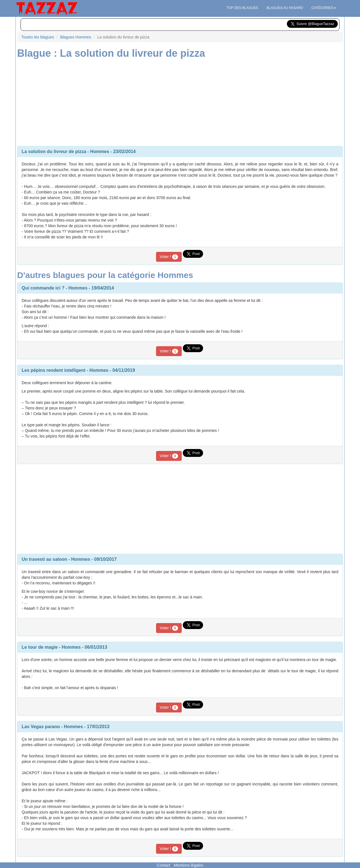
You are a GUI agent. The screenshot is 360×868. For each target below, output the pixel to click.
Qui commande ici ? (43, 288)
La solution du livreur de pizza (54, 151)
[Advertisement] (180, 101)
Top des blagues (242, 8)
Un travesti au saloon (44, 559)
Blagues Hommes (76, 37)
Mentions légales (189, 865)
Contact (163, 865)
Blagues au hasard (285, 8)
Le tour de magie (40, 647)
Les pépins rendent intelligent (54, 370)
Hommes (100, 151)
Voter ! (169, 257)
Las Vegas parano (41, 727)
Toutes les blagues (38, 37)
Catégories (324, 8)
